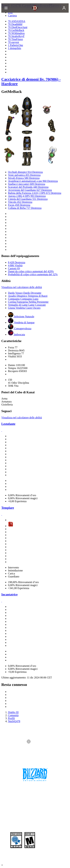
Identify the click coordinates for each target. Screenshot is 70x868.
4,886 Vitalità (15, 265)
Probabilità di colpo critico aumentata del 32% (33, 274)
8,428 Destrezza (17, 262)
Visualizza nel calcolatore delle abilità (22, 287)
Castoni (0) (14, 268)
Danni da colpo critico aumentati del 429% (31, 271)
